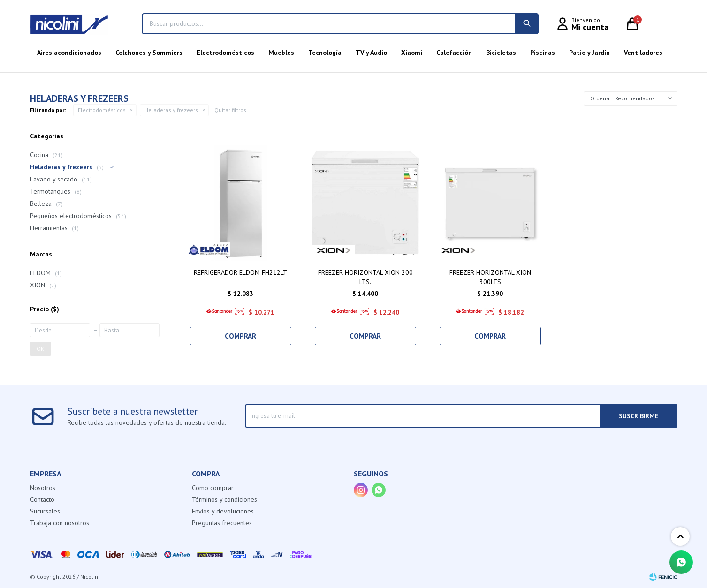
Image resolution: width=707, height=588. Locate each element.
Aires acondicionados (69, 53)
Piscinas (543, 53)
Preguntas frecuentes (222, 523)
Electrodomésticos (225, 53)
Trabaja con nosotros (60, 523)
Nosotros (43, 488)
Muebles (281, 53)
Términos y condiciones (224, 499)
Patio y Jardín (589, 53)
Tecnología (325, 53)
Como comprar (213, 488)
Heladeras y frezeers (171, 110)
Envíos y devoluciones (223, 511)
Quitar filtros (230, 110)
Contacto (42, 499)
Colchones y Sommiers (149, 53)
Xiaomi (412, 53)
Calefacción (454, 53)
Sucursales (45, 511)
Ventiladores (643, 53)
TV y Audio (371, 53)
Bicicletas (501, 53)
